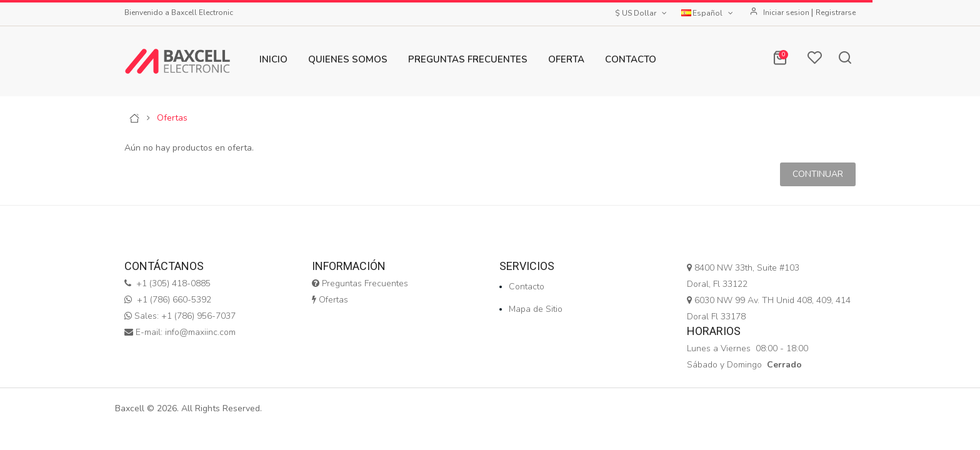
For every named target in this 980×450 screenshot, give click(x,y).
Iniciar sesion (787, 12)
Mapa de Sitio (536, 309)
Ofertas (172, 118)
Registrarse (836, 12)
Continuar (818, 174)
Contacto (527, 287)
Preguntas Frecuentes (360, 283)
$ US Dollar (642, 13)
